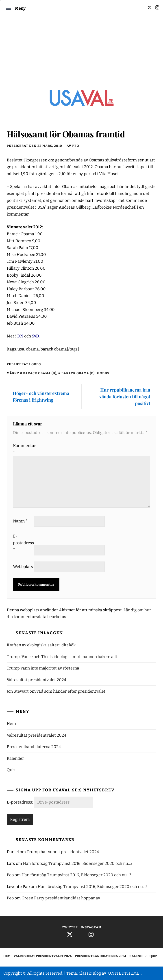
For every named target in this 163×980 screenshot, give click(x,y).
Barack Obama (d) (40, 373)
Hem (11, 724)
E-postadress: (20, 802)
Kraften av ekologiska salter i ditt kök (41, 645)
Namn (20, 521)
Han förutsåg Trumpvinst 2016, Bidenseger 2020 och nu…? (78, 863)
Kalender (15, 758)
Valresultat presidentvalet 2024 (37, 680)
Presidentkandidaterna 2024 (34, 747)
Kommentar (23, 449)
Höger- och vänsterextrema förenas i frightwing (41, 396)
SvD (35, 336)
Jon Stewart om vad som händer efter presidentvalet (56, 691)
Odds (36, 364)
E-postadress (23, 543)
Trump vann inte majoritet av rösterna (43, 668)
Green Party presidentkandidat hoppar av (61, 898)
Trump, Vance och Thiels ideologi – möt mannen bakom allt (62, 657)
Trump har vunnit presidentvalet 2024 (63, 852)
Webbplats (23, 567)
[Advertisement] (81, 51)
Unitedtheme (124, 973)
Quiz (11, 770)
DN (20, 336)
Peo (76, 146)
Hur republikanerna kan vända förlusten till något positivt (125, 396)
